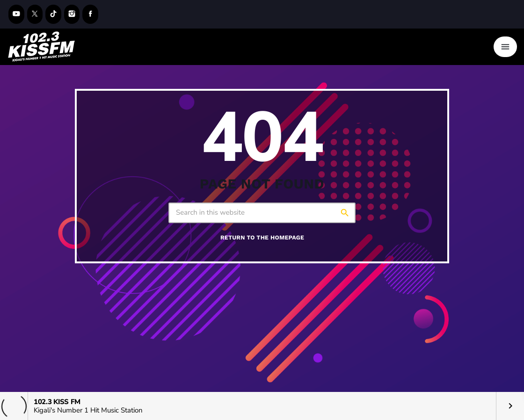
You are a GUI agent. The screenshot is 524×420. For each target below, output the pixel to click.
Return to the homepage (262, 238)
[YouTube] (16, 14)
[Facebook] (90, 14)
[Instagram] (72, 14)
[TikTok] (53, 14)
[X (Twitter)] (35, 14)
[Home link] (42, 47)
